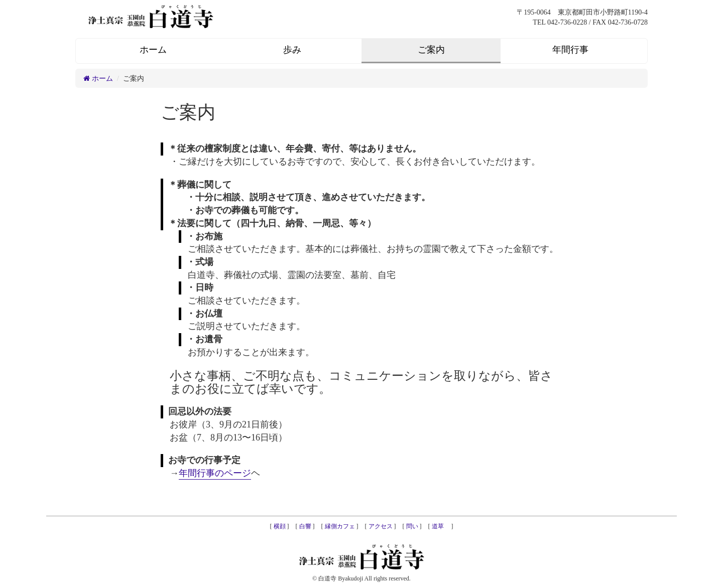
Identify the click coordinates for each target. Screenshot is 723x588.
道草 (441, 526)
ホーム (153, 50)
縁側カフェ (340, 526)
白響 (305, 526)
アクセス (381, 526)
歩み (292, 50)
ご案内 (431, 50)
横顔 (280, 526)
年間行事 (570, 50)
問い (412, 526)
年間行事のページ (215, 473)
